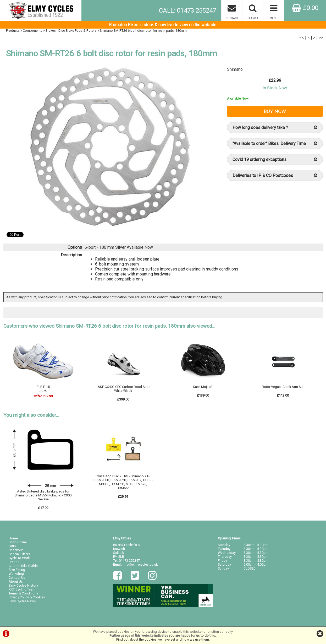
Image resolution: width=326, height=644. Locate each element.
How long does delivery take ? (275, 128)
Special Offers (19, 554)
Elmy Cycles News (22, 601)
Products (13, 31)
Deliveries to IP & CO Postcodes (275, 175)
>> (321, 38)
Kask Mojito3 (203, 387)
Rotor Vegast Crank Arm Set (283, 387)
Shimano (235, 69)
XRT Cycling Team (22, 589)
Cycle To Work (19, 558)
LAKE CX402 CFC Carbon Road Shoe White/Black (123, 389)
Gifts (12, 546)
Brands (14, 562)
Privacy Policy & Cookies (27, 597)
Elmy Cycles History (23, 585)
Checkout (16, 550)
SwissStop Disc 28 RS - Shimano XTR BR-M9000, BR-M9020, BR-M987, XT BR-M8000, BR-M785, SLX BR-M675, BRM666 (123, 482)
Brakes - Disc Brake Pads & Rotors (71, 31)
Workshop (16, 574)
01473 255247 (129, 561)
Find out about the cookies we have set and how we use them (163, 639)
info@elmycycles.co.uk (140, 564)
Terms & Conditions (23, 593)
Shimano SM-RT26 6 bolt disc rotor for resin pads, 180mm (143, 31)
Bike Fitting (17, 570)
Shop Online (18, 542)
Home (13, 538)
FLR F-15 (43, 387)
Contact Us (17, 578)
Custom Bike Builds (23, 566)
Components (33, 31)
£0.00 (305, 8)
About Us (16, 581)
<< (302, 38)
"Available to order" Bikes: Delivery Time (275, 144)
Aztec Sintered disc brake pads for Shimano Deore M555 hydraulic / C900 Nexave (43, 495)
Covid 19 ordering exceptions (275, 159)
